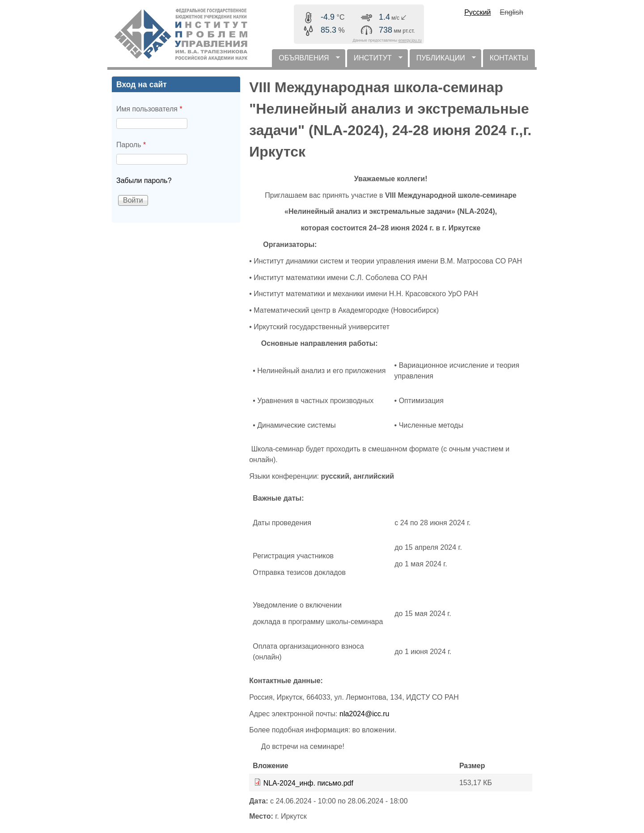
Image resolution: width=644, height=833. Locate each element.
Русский (477, 12)
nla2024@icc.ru (364, 714)
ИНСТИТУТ (375, 61)
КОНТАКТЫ (509, 58)
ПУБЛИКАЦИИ (443, 61)
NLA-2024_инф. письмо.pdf (308, 783)
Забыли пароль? (144, 181)
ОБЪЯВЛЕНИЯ (306, 61)
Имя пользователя (149, 109)
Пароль (131, 145)
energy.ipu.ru (410, 40)
